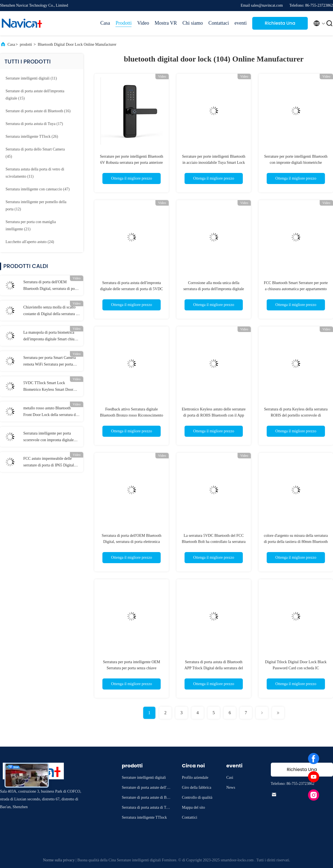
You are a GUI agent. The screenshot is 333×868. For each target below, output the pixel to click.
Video (143, 23)
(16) (38, 111)
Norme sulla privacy (59, 860)
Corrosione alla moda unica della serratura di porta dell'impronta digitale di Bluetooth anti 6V (214, 289)
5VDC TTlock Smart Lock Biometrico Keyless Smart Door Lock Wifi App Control (48, 387)
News (231, 787)
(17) (34, 124)
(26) (32, 136)
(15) (35, 95)
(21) (31, 225)
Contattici (190, 817)
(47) (38, 189)
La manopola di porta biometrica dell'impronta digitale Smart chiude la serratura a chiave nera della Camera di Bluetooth (51, 336)
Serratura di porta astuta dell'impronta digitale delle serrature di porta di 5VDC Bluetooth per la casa (132, 289)
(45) (35, 153)
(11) (31, 78)
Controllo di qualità (197, 797)
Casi (230, 778)
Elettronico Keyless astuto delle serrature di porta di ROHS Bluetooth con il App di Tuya (214, 415)
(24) (30, 242)
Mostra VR (166, 23)
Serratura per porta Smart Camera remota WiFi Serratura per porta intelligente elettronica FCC (50, 362)
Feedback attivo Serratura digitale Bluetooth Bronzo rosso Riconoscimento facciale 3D (131, 415)
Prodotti (123, 23)
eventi (241, 23)
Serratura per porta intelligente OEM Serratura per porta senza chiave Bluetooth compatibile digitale (132, 668)
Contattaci (219, 23)
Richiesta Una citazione (280, 25)
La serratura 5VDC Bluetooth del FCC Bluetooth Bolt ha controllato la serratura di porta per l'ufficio (214, 542)
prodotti (26, 44)
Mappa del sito (194, 807)
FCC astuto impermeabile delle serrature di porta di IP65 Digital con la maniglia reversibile (49, 463)
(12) (36, 205)
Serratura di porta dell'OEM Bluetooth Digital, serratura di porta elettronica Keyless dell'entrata (51, 286)
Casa (105, 23)
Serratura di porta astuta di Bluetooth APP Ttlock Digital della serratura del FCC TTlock (214, 668)
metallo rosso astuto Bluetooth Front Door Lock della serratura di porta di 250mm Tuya (50, 412)
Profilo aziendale (195, 778)
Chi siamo (193, 23)
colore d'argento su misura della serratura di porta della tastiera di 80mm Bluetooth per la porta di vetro (296, 542)
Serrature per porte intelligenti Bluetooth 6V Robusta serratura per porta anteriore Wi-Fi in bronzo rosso (132, 163)
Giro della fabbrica (197, 787)
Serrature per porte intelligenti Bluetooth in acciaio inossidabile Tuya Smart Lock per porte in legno (214, 163)
